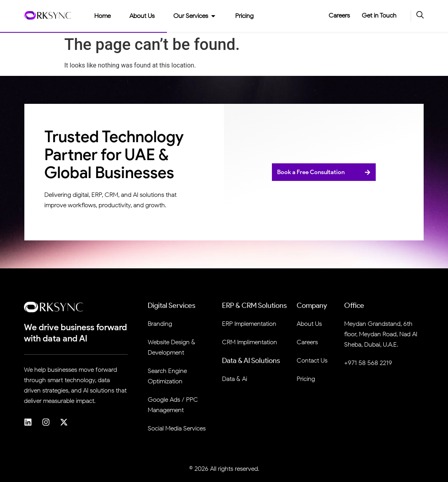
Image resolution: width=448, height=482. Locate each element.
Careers (339, 15)
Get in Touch (379, 15)
